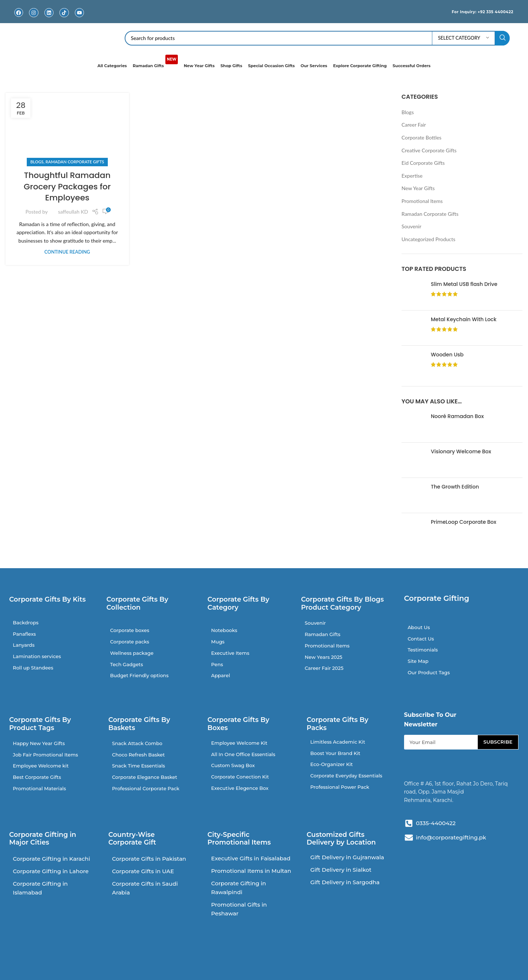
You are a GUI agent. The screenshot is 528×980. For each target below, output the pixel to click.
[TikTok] (64, 13)
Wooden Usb (447, 354)
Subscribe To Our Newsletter (430, 726)
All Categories (112, 66)
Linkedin (49, 18)
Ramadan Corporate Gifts (75, 162)
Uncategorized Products (428, 239)
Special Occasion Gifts (272, 66)
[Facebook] (19, 13)
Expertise (412, 176)
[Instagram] (34, 13)
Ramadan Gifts (155, 62)
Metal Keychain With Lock (464, 319)
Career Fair (414, 125)
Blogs (37, 162)
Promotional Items (422, 201)
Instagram (34, 18)
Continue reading (67, 252)
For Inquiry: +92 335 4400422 (475, 11)
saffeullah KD (73, 212)
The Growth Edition (455, 487)
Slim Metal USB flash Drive (464, 284)
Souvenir (411, 226)
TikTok (64, 18)
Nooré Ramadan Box (457, 416)
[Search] (317, 38)
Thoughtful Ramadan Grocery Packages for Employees (67, 187)
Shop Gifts (231, 66)
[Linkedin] (49, 13)
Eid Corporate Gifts (423, 163)
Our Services (314, 66)
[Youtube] (79, 13)
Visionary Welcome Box (461, 452)
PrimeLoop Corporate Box (463, 522)
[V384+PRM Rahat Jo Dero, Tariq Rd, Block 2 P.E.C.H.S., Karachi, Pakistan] (462, 914)
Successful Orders (412, 66)
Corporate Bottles (421, 137)
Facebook (19, 18)
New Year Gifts (199, 66)
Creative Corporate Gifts (429, 150)
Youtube (79, 18)
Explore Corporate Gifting (360, 66)
